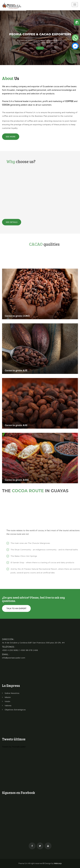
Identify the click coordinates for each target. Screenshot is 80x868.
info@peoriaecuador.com (14, 658)
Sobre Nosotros (11, 693)
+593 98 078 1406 (29, 650)
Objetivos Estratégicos (14, 710)
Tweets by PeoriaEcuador (14, 747)
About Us (40, 48)
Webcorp (58, 863)
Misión (6, 697)
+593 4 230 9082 (10, 650)
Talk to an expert (16, 608)
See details (12, 222)
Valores (7, 706)
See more (11, 137)
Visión (6, 701)
